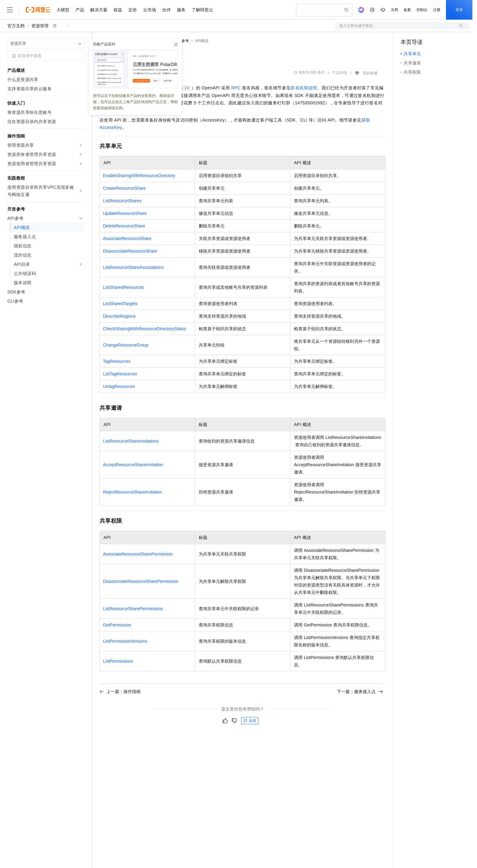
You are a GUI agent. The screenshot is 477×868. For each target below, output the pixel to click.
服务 (181, 10)
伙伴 (166, 10)
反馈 (250, 721)
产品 (80, 10)
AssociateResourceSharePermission (138, 554)
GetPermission (117, 625)
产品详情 (340, 73)
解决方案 (99, 10)
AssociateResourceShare (127, 238)
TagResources (117, 361)
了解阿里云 (202, 10)
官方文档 (16, 26)
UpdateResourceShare (125, 213)
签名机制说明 (304, 88)
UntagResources (119, 386)
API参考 (182, 41)
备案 (407, 10)
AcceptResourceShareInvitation (133, 465)
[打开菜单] (10, 10)
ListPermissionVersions (125, 641)
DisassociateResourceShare (130, 251)
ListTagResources (120, 374)
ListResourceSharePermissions (133, 609)
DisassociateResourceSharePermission (141, 581)
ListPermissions (118, 661)
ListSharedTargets (120, 304)
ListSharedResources (123, 287)
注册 (437, 10)
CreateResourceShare (124, 188)
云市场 (150, 10)
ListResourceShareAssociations (133, 267)
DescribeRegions (119, 316)
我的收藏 (370, 73)
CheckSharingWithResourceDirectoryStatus (145, 329)
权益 (118, 10)
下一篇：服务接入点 (360, 692)
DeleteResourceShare (124, 226)
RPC (236, 88)
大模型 (63, 10)
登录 (459, 10)
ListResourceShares (122, 201)
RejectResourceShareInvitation (133, 492)
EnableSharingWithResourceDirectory (139, 176)
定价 (133, 10)
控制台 (422, 10)
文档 (394, 10)
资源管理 (40, 26)
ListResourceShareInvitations (131, 441)
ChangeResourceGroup (126, 345)
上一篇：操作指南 (120, 692)
